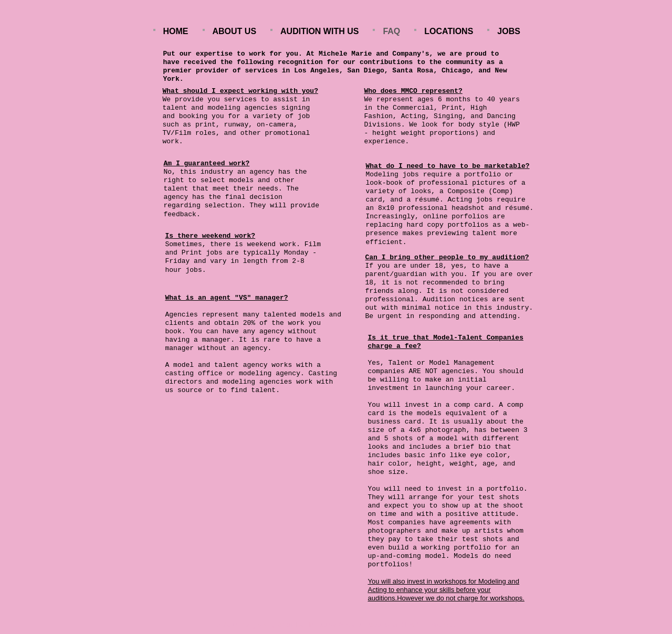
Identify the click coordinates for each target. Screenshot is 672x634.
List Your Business (431, 625)
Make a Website (369, 625)
